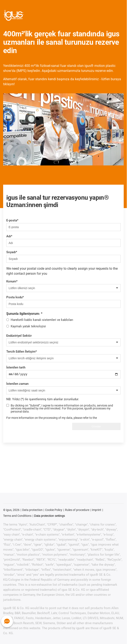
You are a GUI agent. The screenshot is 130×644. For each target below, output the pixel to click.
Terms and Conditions (17, 516)
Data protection (32, 511)
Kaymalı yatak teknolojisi (28, 326)
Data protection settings (50, 516)
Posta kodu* (15, 297)
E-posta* (12, 220)
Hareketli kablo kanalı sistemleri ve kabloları (42, 320)
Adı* (9, 236)
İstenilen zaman (17, 384)
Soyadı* (12, 252)
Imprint (97, 511)
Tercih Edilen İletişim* (22, 352)
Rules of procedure (77, 511)
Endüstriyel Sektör (19, 336)
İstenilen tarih (16, 367)
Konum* (12, 281)
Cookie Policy (54, 511)
